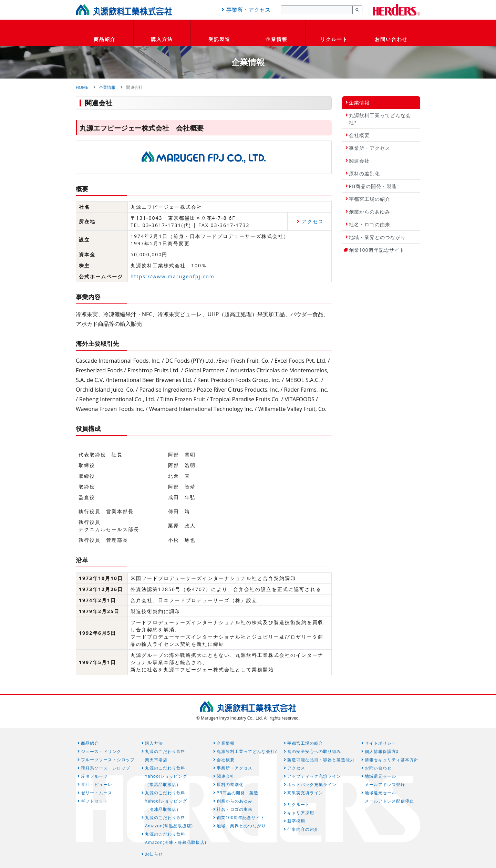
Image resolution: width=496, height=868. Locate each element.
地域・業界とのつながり (377, 237)
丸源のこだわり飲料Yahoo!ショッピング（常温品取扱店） (166, 776)
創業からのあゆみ (370, 212)
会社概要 (359, 135)
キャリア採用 (301, 813)
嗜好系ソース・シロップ (106, 768)
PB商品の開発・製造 (373, 186)
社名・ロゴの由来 (370, 224)
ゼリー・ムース (97, 793)
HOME (82, 87)
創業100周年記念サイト (241, 818)
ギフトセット (94, 801)
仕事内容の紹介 (303, 829)
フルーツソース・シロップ (108, 760)
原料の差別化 (364, 173)
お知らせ (154, 854)
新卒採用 (296, 821)
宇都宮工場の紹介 (370, 199)
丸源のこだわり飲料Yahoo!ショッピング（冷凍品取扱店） (166, 801)
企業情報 (277, 39)
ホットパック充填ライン (312, 784)
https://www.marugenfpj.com (173, 276)
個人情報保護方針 (383, 751)
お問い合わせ (391, 39)
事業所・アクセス (245, 10)
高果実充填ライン (305, 793)
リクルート (334, 39)
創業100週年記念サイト (377, 250)
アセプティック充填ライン (314, 776)
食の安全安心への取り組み (314, 751)
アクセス (313, 221)
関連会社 (359, 161)
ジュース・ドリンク (101, 751)
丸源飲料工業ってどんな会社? (380, 119)
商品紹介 (105, 39)
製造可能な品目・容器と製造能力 (321, 760)
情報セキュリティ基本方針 (392, 760)
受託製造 (219, 39)
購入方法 (162, 39)
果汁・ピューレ (97, 784)
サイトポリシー (380, 743)
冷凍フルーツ (94, 776)
